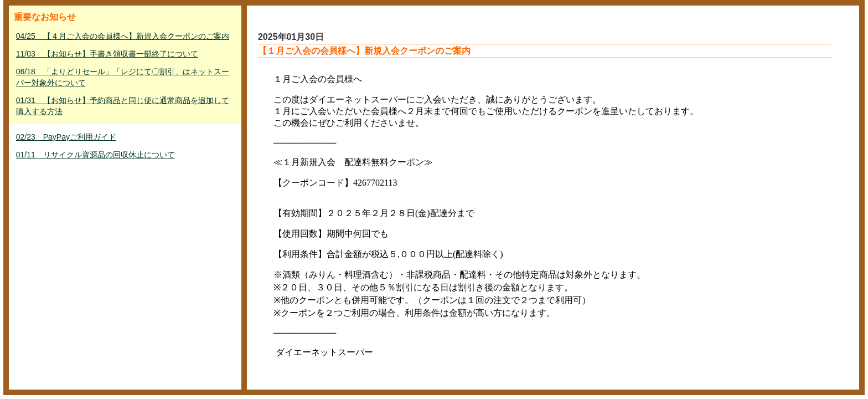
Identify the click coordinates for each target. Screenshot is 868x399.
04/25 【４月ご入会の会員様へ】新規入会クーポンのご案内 (123, 36)
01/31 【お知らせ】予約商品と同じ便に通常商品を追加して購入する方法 (123, 106)
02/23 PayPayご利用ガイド (66, 137)
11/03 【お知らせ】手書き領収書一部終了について (107, 54)
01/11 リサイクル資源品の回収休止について (95, 155)
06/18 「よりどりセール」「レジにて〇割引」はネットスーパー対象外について (123, 77)
